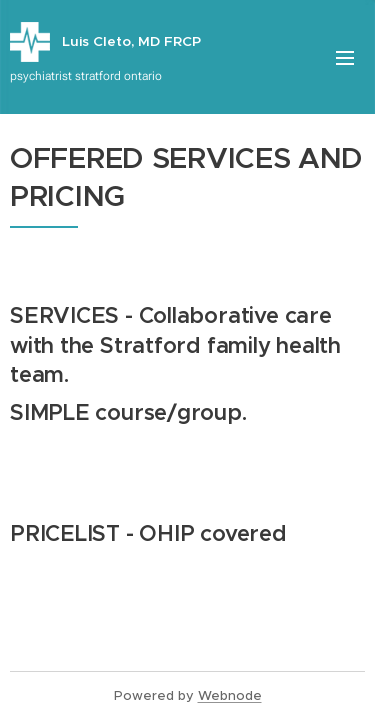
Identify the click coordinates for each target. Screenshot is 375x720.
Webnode (230, 695)
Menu (345, 58)
